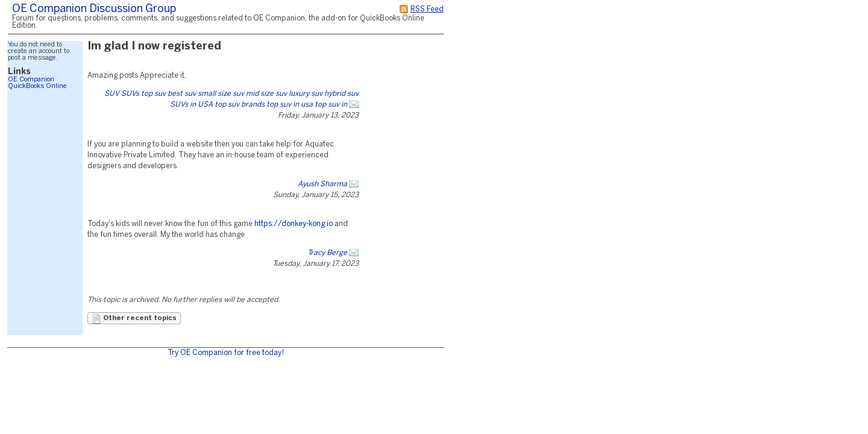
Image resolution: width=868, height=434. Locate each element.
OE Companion (31, 80)
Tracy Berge (327, 253)
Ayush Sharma (322, 184)
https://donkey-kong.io (294, 224)
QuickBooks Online (37, 86)
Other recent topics (134, 319)
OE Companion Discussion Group (94, 9)
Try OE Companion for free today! (226, 353)
